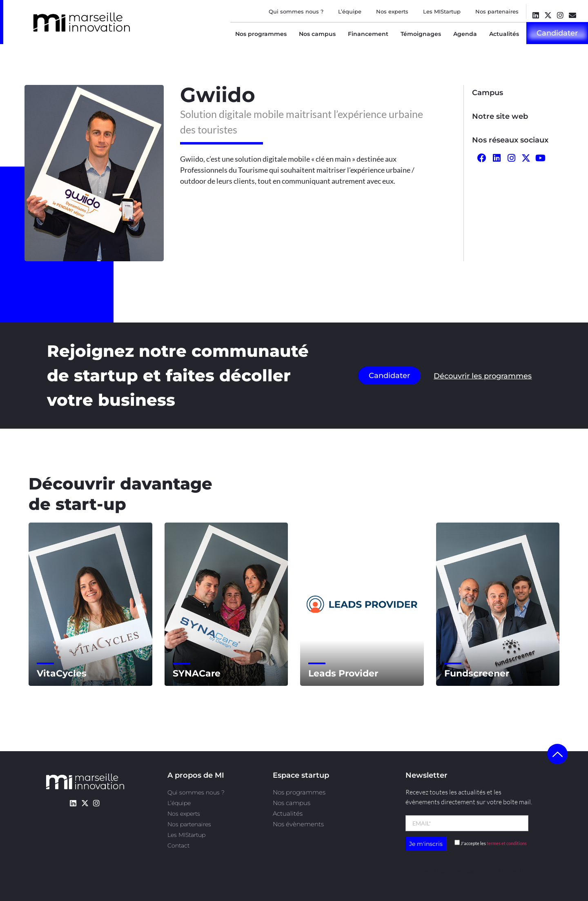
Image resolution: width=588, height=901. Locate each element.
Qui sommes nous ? (296, 11)
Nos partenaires (497, 11)
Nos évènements (298, 824)
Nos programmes (261, 34)
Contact (178, 845)
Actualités (504, 34)
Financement (368, 34)
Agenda (465, 34)
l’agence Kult (481, 871)
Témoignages (421, 34)
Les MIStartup (442, 11)
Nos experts (392, 11)
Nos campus (317, 34)
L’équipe (350, 11)
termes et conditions (507, 843)
